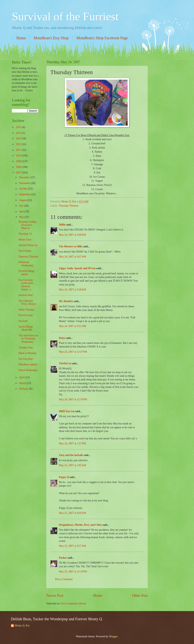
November (25, 183)
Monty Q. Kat (22, 626)
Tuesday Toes (26, 348)
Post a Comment (64, 579)
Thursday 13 (25, 234)
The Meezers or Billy (71, 246)
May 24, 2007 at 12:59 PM (73, 399)
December (25, 177)
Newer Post (55, 595)
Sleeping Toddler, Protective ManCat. (28, 225)
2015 (19, 133)
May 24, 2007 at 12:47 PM (73, 352)
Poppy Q (64, 477)
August (23, 200)
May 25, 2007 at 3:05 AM (73, 465)
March (23, 383)
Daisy (62, 338)
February (24, 389)
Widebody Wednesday (26, 264)
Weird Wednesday (28, 370)
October (24, 189)
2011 (19, 150)
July (22, 206)
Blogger (113, 636)
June (22, 211)
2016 (19, 127)
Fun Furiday (25, 251)
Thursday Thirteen (68, 206)
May (22, 217)
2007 (19, 173)
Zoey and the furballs (71, 455)
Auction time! (26, 295)
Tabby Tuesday (26, 310)
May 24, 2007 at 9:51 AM (73, 326)
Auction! (23, 321)
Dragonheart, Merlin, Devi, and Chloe (80, 525)
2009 (19, 161)
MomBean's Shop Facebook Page (102, 38)
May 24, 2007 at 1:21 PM (72, 443)
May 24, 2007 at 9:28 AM (73, 290)
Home (21, 38)
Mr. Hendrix (66, 301)
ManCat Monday (27, 353)
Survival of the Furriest (65, 16)
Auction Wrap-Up (28, 245)
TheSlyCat (65, 363)
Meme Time (25, 240)
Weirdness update (28, 364)
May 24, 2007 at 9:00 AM (73, 235)
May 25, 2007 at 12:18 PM (73, 572)
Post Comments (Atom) (73, 604)
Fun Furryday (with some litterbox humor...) (26, 285)
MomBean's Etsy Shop (51, 38)
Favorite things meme (26, 273)
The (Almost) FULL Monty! (27, 302)
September (25, 194)
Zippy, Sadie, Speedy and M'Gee (77, 268)
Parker (63, 558)
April (22, 377)
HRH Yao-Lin (67, 411)
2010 (19, 156)
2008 (19, 167)
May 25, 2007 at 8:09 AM (73, 513)
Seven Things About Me (26, 328)
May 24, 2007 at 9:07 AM (73, 257)
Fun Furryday (26, 315)
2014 (19, 139)
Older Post (140, 595)
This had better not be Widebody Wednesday (28, 339)
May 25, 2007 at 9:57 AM (73, 546)
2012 (19, 144)
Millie (62, 225)
